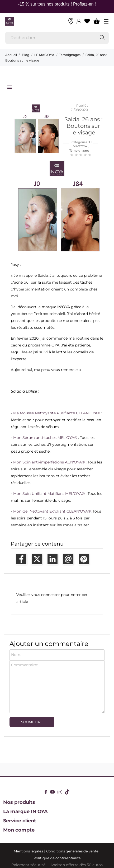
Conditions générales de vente (72, 851)
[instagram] (60, 792)
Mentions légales (28, 851)
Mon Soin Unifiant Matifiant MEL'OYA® (49, 494)
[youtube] (53, 792)
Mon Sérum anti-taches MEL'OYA (44, 438)
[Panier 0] (97, 21)
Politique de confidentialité (57, 858)
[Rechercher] (57, 38)
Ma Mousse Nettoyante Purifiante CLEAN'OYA (55, 413)
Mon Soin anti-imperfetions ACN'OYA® (49, 462)
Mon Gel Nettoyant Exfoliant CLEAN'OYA (51, 511)
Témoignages (79, 151)
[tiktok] (67, 792)
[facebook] (46, 792)
